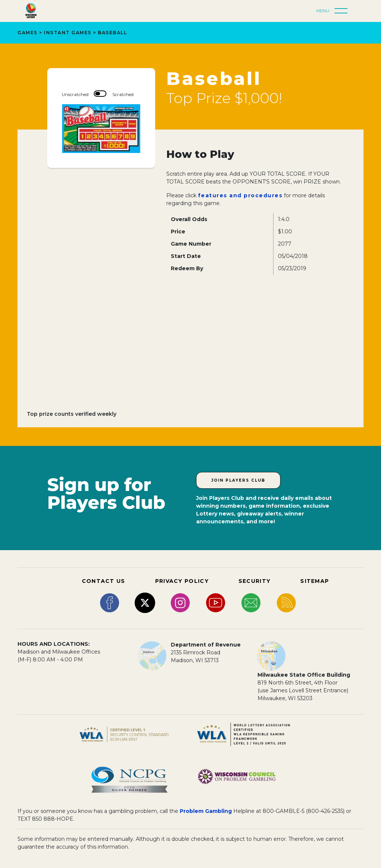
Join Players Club (238, 480)
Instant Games (68, 33)
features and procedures (240, 195)
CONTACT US (104, 581)
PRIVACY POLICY (182, 581)
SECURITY (254, 581)
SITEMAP (315, 581)
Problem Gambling (206, 811)
